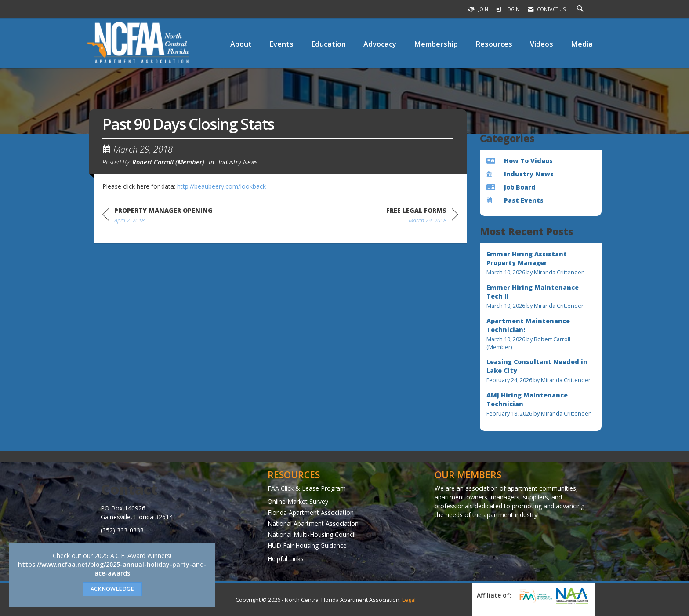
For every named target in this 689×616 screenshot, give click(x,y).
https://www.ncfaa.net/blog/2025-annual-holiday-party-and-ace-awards (112, 569)
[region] (422, 217)
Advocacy (380, 44)
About (241, 44)
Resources (494, 44)
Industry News (238, 162)
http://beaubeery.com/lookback (221, 186)
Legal (409, 600)
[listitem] (541, 263)
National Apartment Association (313, 523)
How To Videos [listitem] (520, 161)
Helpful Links (286, 559)
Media (582, 44)
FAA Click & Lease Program (307, 488)
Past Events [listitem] (515, 200)
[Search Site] (581, 9)
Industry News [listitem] (520, 174)
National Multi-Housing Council (312, 534)
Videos (542, 44)
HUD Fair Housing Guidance (307, 545)
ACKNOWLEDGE (112, 589)
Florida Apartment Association (311, 512)
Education (328, 44)
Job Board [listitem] (511, 187)
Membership (436, 44)
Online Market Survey (298, 501)
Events (281, 44)
